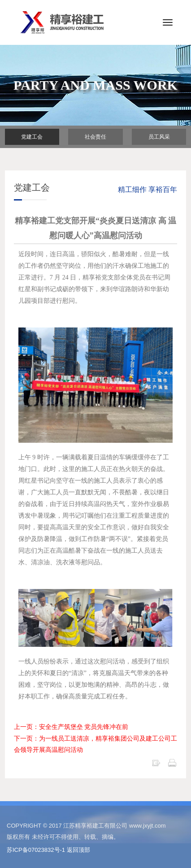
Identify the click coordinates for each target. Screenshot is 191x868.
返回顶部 (78, 850)
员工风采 (159, 137)
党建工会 (32, 137)
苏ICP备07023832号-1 (36, 850)
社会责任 (95, 137)
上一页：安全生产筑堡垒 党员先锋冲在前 (71, 727)
